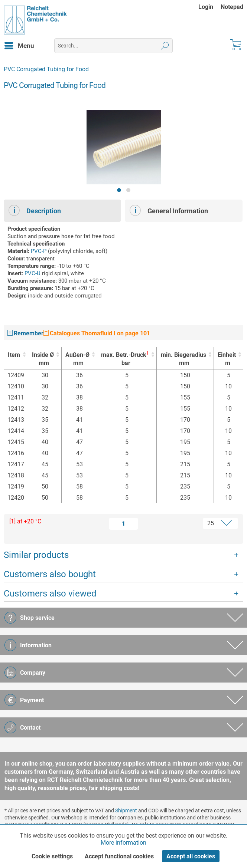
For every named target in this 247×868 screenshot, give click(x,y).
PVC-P (39, 251)
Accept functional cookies (119, 856)
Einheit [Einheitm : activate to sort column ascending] (227, 359)
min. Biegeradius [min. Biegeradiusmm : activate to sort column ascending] (183, 359)
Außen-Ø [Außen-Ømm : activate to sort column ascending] (77, 359)
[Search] (165, 46)
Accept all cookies (191, 856)
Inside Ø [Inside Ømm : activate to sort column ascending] (43, 359)
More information (123, 843)
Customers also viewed (50, 594)
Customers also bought (50, 574)
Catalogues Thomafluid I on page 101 (97, 333)
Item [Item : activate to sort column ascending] (14, 355)
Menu (19, 45)
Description (35, 210)
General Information (169, 210)
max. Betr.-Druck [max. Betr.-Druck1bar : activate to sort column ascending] (125, 359)
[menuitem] (209, 7)
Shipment (126, 811)
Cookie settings (52, 856)
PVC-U (32, 273)
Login (206, 7)
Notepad (232, 7)
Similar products (36, 555)
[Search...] (113, 46)
